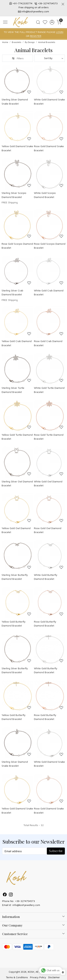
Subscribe (56, 851)
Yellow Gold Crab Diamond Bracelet (17, 343)
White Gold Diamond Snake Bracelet (49, 101)
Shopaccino (23, 976)
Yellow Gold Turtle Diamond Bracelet (17, 437)
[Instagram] (11, 895)
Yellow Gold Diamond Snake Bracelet (17, 148)
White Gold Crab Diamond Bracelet (49, 292)
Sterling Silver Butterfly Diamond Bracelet (15, 577)
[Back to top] (63, 972)
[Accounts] (52, 22)
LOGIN (60, 32)
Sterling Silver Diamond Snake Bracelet (15, 101)
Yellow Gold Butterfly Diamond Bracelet (14, 624)
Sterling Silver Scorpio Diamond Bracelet (14, 195)
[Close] (63, 4)
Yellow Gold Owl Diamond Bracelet (16, 530)
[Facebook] (5, 895)
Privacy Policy (38, 970)
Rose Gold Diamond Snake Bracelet (49, 148)
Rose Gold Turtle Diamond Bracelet (49, 437)
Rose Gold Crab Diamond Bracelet (48, 343)
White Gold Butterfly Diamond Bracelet (46, 577)
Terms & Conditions (17, 970)
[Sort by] (50, 58)
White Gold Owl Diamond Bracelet (48, 483)
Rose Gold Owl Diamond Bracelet (48, 530)
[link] (38, 22)
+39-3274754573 (48, 3)
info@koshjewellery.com (35, 11)
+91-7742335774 (23, 3)
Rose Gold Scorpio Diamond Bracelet (17, 246)
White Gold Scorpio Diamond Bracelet (45, 195)
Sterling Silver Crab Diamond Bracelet (12, 292)
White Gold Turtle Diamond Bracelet (49, 390)
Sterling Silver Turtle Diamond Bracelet (13, 390)
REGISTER (36, 36)
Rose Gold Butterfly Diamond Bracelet (45, 624)
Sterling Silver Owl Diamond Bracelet (17, 483)
